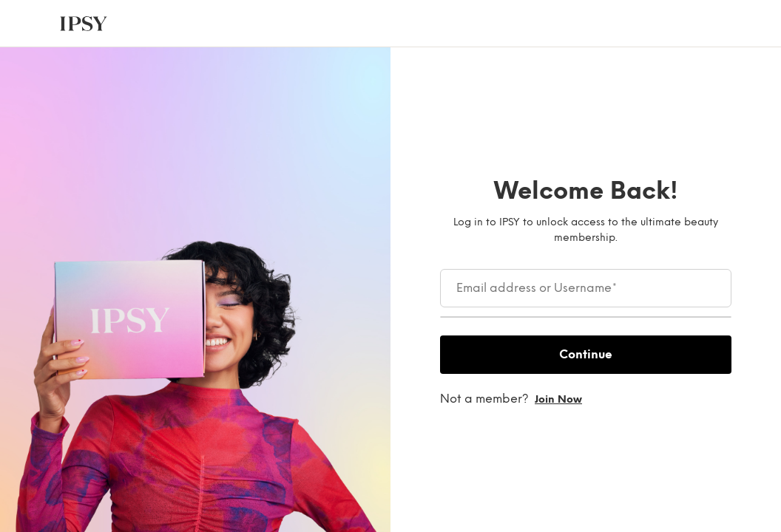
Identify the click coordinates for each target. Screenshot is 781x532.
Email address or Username (537, 288)
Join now (558, 399)
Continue (586, 354)
